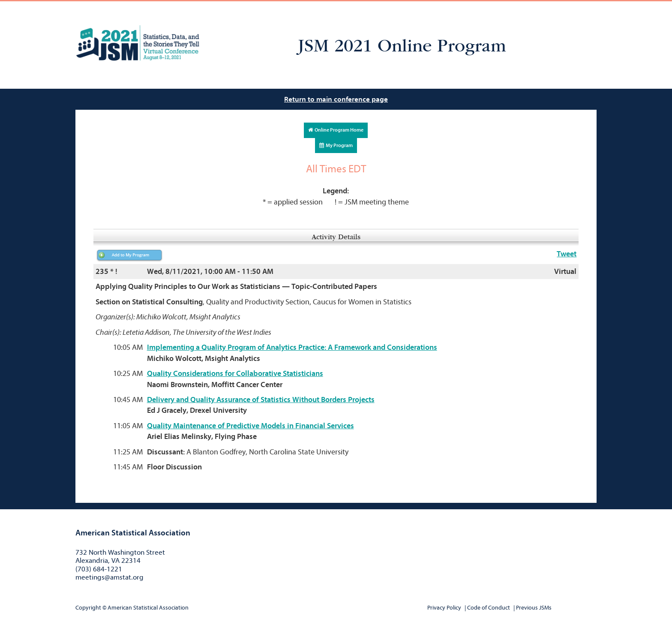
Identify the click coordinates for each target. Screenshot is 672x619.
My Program (336, 145)
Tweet (567, 254)
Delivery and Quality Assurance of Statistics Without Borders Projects (261, 400)
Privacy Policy (444, 608)
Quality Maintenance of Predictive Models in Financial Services (250, 426)
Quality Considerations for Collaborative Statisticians (235, 374)
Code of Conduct (489, 608)
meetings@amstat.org (109, 577)
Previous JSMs (534, 608)
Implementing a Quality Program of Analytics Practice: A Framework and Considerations (292, 347)
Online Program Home (336, 130)
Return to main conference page (336, 99)
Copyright (88, 608)
